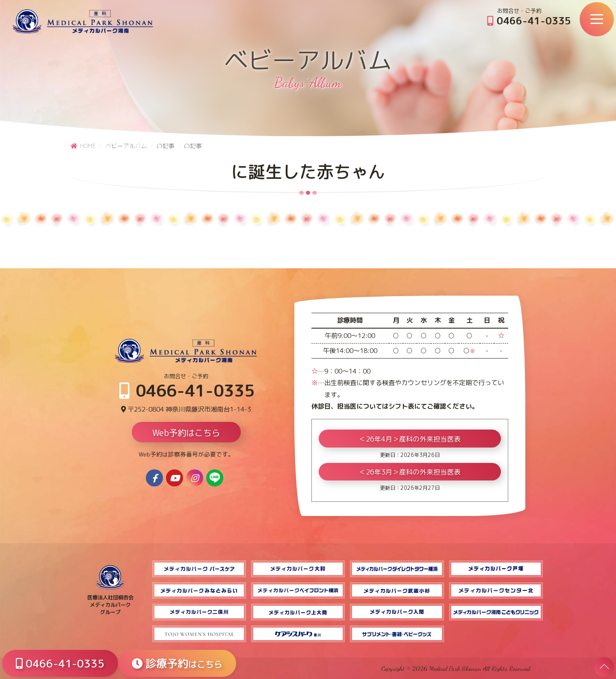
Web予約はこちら (186, 433)
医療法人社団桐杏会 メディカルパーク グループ (110, 601)
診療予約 (177, 663)
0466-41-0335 (529, 21)
